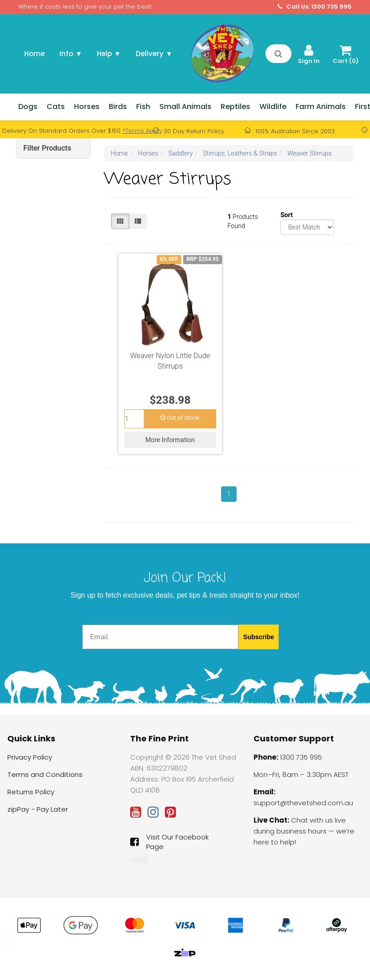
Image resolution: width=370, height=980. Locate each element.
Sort (284, 215)
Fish (143, 107)
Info (71, 54)
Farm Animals (321, 107)
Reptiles (235, 107)
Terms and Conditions (45, 774)
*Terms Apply (142, 131)
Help (109, 54)
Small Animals (185, 107)
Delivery (154, 54)
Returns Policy (31, 792)
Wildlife (273, 107)
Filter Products (47, 148)
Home (34, 54)
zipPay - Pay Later (38, 809)
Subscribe (259, 637)
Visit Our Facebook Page (169, 842)
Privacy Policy (30, 757)
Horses (87, 107)
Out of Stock (180, 418)
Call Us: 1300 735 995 (315, 7)
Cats (56, 107)
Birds (118, 107)
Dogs (28, 107)
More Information (170, 440)
